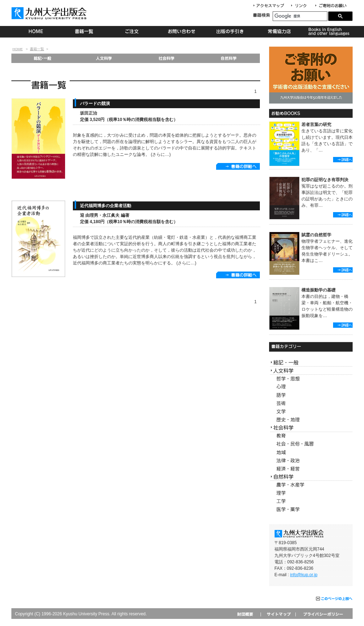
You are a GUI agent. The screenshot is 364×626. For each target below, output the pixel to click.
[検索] (300, 16)
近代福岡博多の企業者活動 (106, 206)
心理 (311, 387)
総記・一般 (42, 58)
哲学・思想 (311, 379)
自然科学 (229, 58)
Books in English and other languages (328, 32)
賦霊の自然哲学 (316, 235)
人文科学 (104, 58)
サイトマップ (278, 614)
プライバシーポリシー (323, 614)
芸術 (311, 403)
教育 (311, 436)
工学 (311, 501)
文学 (311, 412)
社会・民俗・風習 (311, 444)
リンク (302, 6)
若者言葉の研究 (316, 125)
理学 (311, 493)
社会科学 (167, 58)
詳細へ (343, 160)
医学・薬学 (311, 509)
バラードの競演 (95, 104)
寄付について (330, 6)
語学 (311, 395)
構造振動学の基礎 (318, 290)
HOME (36, 32)
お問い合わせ (182, 32)
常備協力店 (279, 32)
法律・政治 (311, 461)
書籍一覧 (84, 32)
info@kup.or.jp (304, 575)
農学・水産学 (311, 485)
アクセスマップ (271, 6)
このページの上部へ (334, 599)
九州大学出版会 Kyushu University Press (50, 13)
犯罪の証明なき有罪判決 (325, 180)
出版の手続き (231, 32)
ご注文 (133, 32)
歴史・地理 (311, 420)
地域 (311, 453)
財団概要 (248, 614)
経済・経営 (311, 469)
